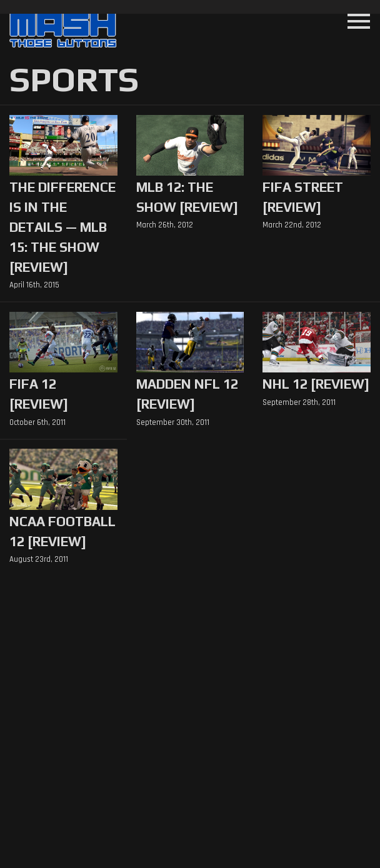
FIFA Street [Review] (303, 197)
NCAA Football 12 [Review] (62, 531)
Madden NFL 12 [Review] (187, 394)
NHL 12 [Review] (316, 384)
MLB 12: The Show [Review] (187, 197)
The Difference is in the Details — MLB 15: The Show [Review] (62, 227)
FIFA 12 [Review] (39, 394)
